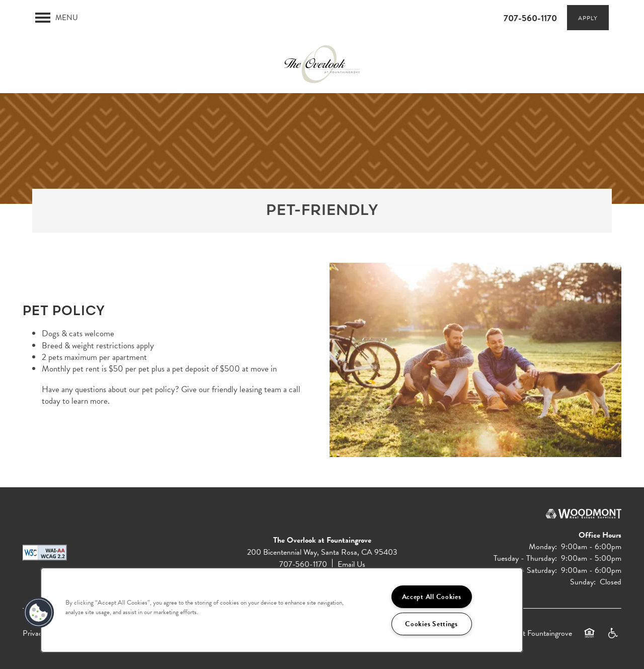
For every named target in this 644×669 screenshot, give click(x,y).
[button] (588, 18)
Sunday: (583, 582)
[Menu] (57, 18)
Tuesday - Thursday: (525, 558)
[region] (282, 610)
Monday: (543, 547)
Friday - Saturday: (529, 570)
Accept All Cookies (432, 597)
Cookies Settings (431, 624)
